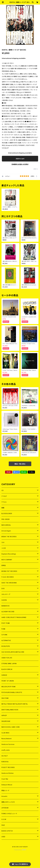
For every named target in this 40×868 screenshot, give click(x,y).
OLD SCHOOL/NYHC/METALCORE (13, 652)
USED (3, 837)
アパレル (4, 502)
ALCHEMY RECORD (8, 612)
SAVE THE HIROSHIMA (9, 583)
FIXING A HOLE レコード (9, 814)
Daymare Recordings (9, 554)
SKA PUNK (5, 698)
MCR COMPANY (7, 560)
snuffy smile (6, 750)
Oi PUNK (4, 635)
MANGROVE (5, 606)
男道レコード (5, 790)
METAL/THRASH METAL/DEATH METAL (15, 704)
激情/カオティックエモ (8, 802)
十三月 (4, 548)
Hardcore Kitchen (8, 773)
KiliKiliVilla (5, 762)
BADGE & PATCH (7, 831)
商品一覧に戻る (20, 464)
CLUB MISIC (5, 733)
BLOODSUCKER (7, 514)
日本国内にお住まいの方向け (20, 164)
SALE (3, 825)
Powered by (20, 850)
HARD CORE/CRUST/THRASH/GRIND (14, 617)
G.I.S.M (4, 819)
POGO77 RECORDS (8, 767)
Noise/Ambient (6, 739)
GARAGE (4, 675)
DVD (3, 589)
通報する (36, 169)
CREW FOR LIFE (7, 658)
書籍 (3, 508)
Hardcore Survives (8, 744)
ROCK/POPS (6, 646)
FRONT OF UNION (8, 681)
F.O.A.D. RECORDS (8, 577)
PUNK (3, 629)
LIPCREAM (5, 808)
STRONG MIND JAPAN (9, 664)
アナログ (4, 496)
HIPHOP (4, 715)
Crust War (5, 779)
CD (3, 490)
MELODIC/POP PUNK (9, 687)
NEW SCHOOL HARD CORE (11, 727)
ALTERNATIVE (6, 640)
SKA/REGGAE (6, 721)
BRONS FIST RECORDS (9, 571)
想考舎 (4, 565)
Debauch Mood (7, 785)
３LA (3, 542)
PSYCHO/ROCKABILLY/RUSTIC (12, 692)
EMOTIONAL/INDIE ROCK (10, 710)
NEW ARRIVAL (6, 525)
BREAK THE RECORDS (9, 537)
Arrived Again (6, 531)
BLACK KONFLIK (7, 669)
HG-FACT (5, 756)
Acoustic (4, 796)
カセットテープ (6, 594)
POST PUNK (6, 623)
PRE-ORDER (6, 519)
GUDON (4, 600)
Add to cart (20, 159)
